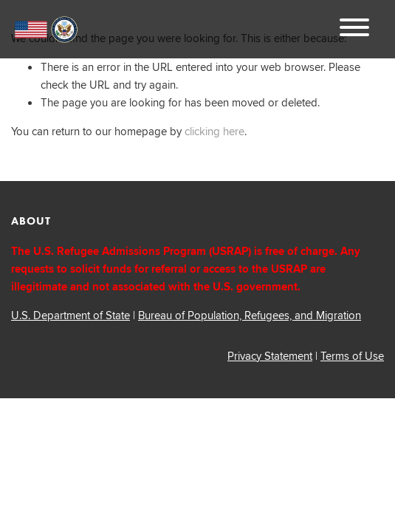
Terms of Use (352, 356)
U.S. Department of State (71, 315)
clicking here (214, 131)
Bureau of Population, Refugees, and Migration (250, 315)
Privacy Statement (270, 356)
